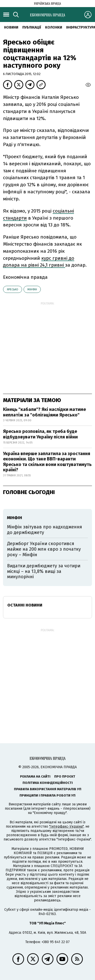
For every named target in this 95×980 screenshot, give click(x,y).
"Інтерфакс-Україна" (66, 826)
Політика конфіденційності (48, 783)
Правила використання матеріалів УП (48, 789)
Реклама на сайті (35, 776)
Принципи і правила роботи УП (48, 795)
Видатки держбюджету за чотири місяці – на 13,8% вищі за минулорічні (44, 571)
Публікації (32, 27)
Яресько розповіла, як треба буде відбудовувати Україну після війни (40, 434)
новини (11, 27)
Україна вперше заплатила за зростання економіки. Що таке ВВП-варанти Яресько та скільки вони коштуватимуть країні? (47, 462)
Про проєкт (65, 776)
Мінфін (32, 289)
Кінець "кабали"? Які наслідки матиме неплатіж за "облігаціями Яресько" (44, 412)
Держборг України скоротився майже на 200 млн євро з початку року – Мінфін (44, 549)
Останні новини (25, 605)
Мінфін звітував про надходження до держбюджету (45, 530)
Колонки (54, 27)
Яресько (13, 289)
